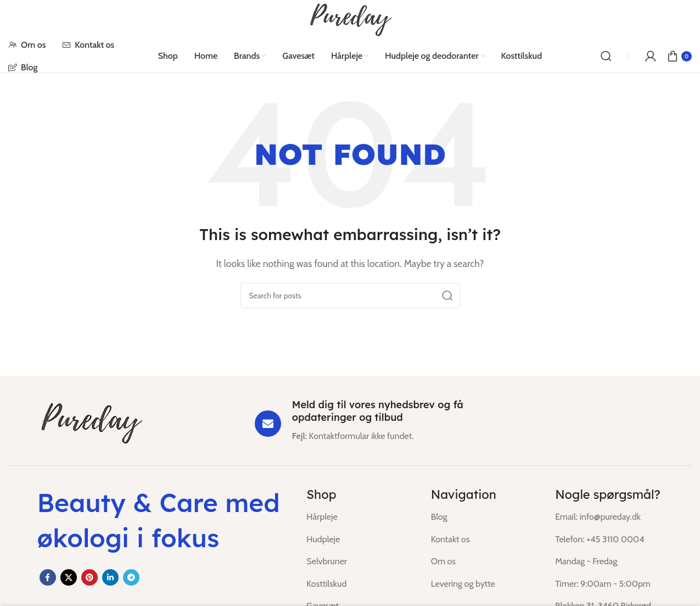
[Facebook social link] (48, 577)
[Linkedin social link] (110, 577)
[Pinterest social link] (89, 577)
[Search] (606, 56)
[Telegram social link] (131, 577)
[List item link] (360, 517)
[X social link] (69, 577)
